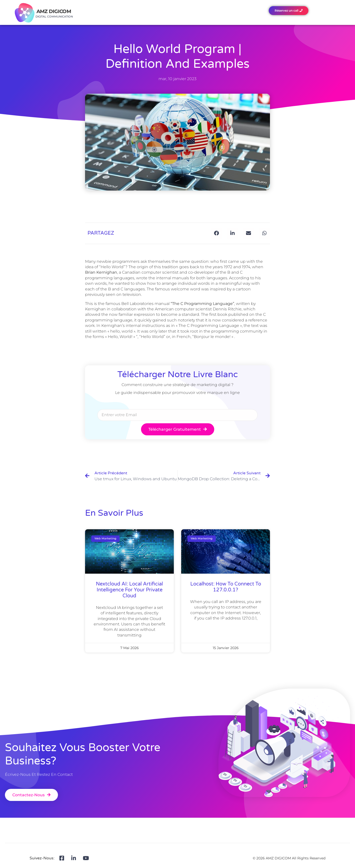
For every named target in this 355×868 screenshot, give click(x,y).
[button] (216, 233)
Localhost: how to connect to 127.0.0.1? (226, 587)
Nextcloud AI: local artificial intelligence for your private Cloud (129, 590)
